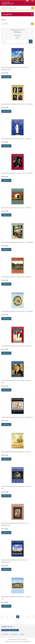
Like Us (5, 630)
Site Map (22, 634)
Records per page (18, 36)
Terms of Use (14, 634)
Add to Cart (6, 77)
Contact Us (14, 630)
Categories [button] (17, 14)
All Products (17, 32)
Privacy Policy (5, 634)
